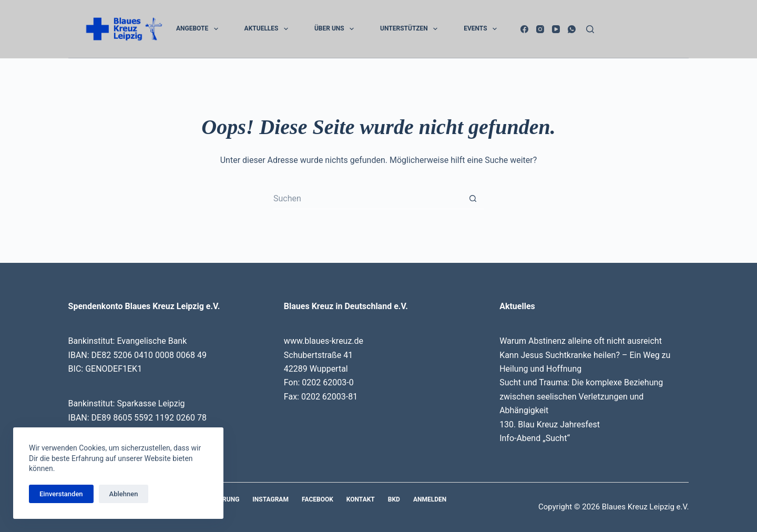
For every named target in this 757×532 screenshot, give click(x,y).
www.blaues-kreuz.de (324, 341)
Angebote (199, 29)
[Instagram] (540, 29)
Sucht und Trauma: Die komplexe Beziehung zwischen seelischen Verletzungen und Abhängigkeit (581, 396)
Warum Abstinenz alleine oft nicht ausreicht (581, 341)
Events (482, 29)
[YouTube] (556, 29)
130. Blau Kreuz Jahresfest (550, 424)
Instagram (270, 499)
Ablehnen (124, 494)
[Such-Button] (473, 199)
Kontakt (361, 499)
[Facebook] (524, 29)
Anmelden (430, 499)
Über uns (336, 29)
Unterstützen (411, 29)
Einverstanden (61, 494)
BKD (394, 499)
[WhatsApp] (572, 29)
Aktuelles (268, 29)
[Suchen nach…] (368, 199)
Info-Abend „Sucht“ (535, 438)
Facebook (318, 499)
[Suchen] (590, 29)
